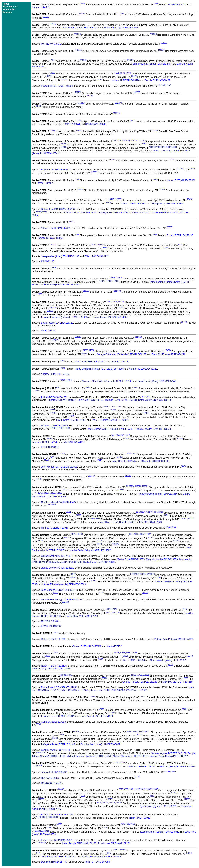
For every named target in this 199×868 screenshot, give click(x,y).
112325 (80, 534)
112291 (130, 60)
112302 (80, 189)
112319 (91, 476)
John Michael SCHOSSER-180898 (59, 467)
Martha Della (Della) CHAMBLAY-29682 (90, 550)
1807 (108, 609)
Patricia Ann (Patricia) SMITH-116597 (51, 669)
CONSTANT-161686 (137, 690)
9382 (58, 387)
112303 (118, 199)
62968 (180, 439)
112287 (53, 24)
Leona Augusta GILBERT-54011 (96, 716)
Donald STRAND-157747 (54, 862)
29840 (39, 724)
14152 (99, 79)
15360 (62, 380)
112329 (114, 609)
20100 (126, 824)
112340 (119, 803)
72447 (134, 454)
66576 (59, 824)
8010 (121, 789)
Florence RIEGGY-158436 (50, 238)
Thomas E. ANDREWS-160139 (121, 400)
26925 (53, 505)
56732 (139, 675)
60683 (55, 593)
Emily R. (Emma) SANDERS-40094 (110, 420)
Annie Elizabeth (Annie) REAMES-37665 (65, 584)
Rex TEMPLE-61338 (134, 660)
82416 (145, 574)
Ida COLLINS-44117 (74, 442)
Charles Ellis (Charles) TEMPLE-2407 (152, 64)
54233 (135, 731)
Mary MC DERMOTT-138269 (177, 682)
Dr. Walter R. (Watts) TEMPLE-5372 (80, 28)
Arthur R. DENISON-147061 (56, 228)
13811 (68, 512)
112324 (160, 512)
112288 (77, 34)
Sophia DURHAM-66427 (158, 80)
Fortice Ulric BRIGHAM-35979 (57, 840)
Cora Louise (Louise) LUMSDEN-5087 (100, 744)
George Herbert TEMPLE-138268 (140, 682)
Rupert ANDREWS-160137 (62, 400)
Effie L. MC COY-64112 (96, 256)
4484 (62, 361)
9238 (126, 789)
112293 (78, 92)
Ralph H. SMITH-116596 (54, 666)
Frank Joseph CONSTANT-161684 (59, 687)
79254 (78, 121)
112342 (45, 831)
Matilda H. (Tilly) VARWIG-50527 (121, 28)
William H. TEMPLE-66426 (126, 80)
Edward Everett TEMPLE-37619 (58, 716)
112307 (116, 281)
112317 (126, 435)
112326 (151, 574)
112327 (94, 581)
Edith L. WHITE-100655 (132, 429)
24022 (114, 435)
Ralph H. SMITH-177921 (54, 639)
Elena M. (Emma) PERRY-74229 (168, 354)
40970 (142, 534)
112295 (116, 113)
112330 (116, 612)
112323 (59, 493)
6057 (109, 853)
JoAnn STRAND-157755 (97, 862)
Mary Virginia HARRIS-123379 (162, 559)
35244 (115, 762)
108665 (53, 244)
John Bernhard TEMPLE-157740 (58, 857)
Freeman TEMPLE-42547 (45, 442)
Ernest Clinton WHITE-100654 (102, 429)
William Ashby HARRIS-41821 (57, 556)
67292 (133, 574)
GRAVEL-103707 (50, 621)
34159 (122, 140)
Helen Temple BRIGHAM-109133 (79, 843)
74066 (134, 653)
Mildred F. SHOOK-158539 (155, 461)
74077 (55, 633)
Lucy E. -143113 (119, 362)
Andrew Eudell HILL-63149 (55, 374)
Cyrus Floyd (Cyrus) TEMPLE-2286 (158, 806)
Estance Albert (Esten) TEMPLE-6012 (160, 832)
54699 (123, 850)
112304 (164, 248)
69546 (97, 519)
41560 (132, 824)
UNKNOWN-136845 (96, 124)
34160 (128, 140)
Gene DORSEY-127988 (53, 722)
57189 (45, 212)
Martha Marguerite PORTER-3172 (131, 756)
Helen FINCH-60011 (140, 818)
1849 (77, 179)
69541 (147, 512)
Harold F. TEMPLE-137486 (181, 180)
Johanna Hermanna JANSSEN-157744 (101, 857)
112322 (121, 490)
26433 (105, 406)
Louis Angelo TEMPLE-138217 (90, 362)
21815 (136, 534)
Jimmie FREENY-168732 (54, 772)
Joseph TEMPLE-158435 (180, 235)
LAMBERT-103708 (51, 626)
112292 (64, 79)
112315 (71, 416)
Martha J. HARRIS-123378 (131, 559)
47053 (52, 60)
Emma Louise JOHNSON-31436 (110, 317)
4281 (94, 244)
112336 (147, 789)
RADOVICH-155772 (52, 783)
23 (127, 486)
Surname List (10, 7)
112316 (67, 428)
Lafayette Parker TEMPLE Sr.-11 (58, 744)
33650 (51, 817)
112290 (83, 60)
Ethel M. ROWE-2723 (150, 522)
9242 (136, 789)
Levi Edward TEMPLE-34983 (71, 420)
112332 (185, 678)
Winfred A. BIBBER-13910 (55, 528)
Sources (7, 12)
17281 (141, 789)
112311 (69, 380)
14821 (116, 140)
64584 (91, 350)
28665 (71, 222)
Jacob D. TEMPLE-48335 (166, 151)
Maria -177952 (114, 646)
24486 (69, 675)
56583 (99, 244)
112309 (121, 302)
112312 (112, 406)
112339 (187, 799)
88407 (61, 789)
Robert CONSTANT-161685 (75, 690)
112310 (78, 337)
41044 (148, 534)
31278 (116, 653)
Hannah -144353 (41, 7)
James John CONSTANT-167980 (108, 690)
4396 (92, 519)
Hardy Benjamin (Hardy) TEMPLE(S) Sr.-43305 (99, 369)
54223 (129, 731)
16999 (43, 843)
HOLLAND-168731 (51, 778)
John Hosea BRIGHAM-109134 (114, 843)
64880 (129, 653)
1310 (37, 843)
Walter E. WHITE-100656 (158, 429)
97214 (132, 486)
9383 (88, 387)
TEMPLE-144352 (177, 4)
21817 (74, 534)
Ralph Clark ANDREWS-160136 (155, 400)
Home (6, 4)
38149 (115, 302)
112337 (155, 789)
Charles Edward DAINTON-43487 (59, 502)
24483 (63, 675)
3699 (77, 234)
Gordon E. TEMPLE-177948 (87, 646)
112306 (119, 278)
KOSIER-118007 (50, 447)
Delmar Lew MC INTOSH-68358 (58, 209)
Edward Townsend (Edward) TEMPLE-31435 (64, 317)
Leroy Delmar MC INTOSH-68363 (148, 213)
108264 (134, 140)
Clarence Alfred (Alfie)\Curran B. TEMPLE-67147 (107, 381)
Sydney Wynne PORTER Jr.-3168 (169, 753)
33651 (57, 817)
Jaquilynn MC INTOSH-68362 (114, 213)
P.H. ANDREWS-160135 (54, 397)
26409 (108, 203)
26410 (111, 199)
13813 (141, 512)
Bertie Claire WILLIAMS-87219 (82, 616)
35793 (109, 302)
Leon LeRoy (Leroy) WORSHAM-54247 (62, 600)
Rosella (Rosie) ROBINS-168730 (177, 767)
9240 (152, 796)
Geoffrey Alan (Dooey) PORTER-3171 (169, 756)
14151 (116, 73)
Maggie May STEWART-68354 (168, 204)
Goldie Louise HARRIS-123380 (99, 562)
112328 (145, 593)
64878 (122, 653)
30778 (122, 73)
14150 (52, 73)
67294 (139, 574)
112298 (159, 147)
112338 (41, 799)
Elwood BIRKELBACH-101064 (57, 86)
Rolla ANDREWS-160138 (90, 400)
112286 (82, 14)
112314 (113, 410)
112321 (145, 486)
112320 (138, 486)
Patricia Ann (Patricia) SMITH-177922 (174, 639)
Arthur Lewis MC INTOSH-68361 (81, 213)
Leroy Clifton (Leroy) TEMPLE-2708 (116, 522)
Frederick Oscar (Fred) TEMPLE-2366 (158, 494)
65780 (147, 731)
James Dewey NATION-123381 (57, 568)
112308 (86, 291)
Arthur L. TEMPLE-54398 (134, 204)
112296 (53, 131)
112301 (112, 160)
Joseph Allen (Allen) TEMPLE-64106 (60, 256)
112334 (111, 713)
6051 (168, 527)
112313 (119, 406)
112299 (166, 147)
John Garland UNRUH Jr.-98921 (58, 590)
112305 (53, 268)
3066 (83, 4)
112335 (121, 762)
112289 (78, 50)
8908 (38, 752)
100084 (78, 131)
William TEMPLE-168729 (142, 767)
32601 (45, 817)
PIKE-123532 (48, 331)
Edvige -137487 (45, 183)
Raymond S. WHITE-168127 (56, 170)
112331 (146, 675)
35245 (173, 771)
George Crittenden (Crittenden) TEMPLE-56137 (122, 354)
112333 (92, 697)
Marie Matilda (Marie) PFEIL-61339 (168, 660)
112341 (38, 831)
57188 (39, 212)
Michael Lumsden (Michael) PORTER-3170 (89, 756)
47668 (62, 368)
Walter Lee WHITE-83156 (54, 426)
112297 (141, 140)
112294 (82, 103)
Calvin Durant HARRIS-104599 (65, 562)
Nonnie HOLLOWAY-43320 (143, 369)
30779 (128, 73)
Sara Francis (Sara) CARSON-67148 (157, 381)
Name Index (9, 9)
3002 (131, 534)
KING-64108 (48, 261)
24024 (120, 435)
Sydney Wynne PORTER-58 (56, 750)
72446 (128, 454)
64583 (85, 350)
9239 (131, 789)
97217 (38, 493)
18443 (99, 460)
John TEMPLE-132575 (124, 461)
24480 (133, 675)
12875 (112, 278)
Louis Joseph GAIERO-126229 (57, 323)
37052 (101, 709)
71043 (184, 466)
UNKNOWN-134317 (52, 44)
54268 (141, 731)
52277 (73, 574)
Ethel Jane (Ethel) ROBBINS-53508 (62, 285)
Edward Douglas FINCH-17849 (57, 815)
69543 (153, 512)
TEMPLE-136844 (71, 124)
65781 (77, 731)
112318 (61, 454)
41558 (105, 828)
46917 (117, 850)
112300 (174, 147)
